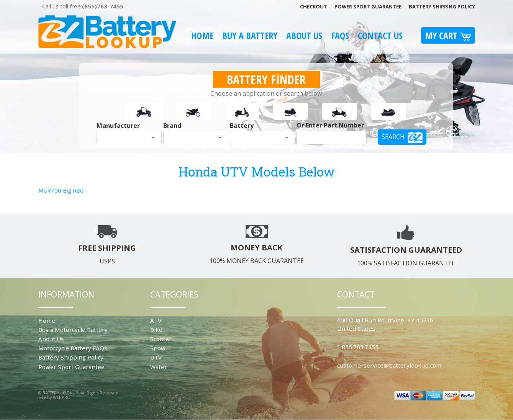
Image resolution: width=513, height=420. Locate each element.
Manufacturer (118, 126)
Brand (172, 126)
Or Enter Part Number (330, 125)
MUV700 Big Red (61, 190)
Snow (158, 348)
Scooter (161, 339)
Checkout (314, 7)
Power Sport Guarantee (368, 7)
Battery (242, 126)
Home (202, 35)
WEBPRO (62, 397)
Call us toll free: (83, 6)
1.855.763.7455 (358, 347)
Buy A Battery (250, 35)
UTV (156, 357)
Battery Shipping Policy (442, 7)
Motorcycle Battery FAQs (73, 348)
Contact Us (380, 35)
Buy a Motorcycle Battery (73, 330)
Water (159, 367)
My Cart (448, 35)
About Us (304, 35)
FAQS (340, 35)
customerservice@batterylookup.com (389, 365)
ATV (156, 320)
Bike (156, 330)
